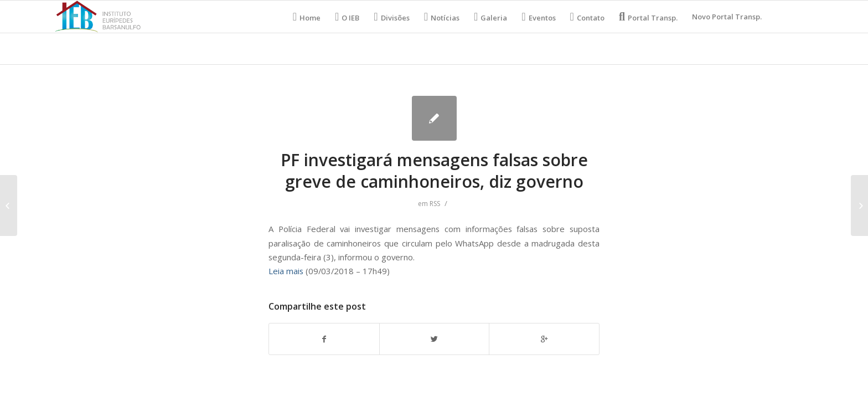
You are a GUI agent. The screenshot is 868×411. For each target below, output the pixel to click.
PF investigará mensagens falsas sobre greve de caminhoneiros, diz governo (434, 171)
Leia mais (286, 271)
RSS (435, 204)
